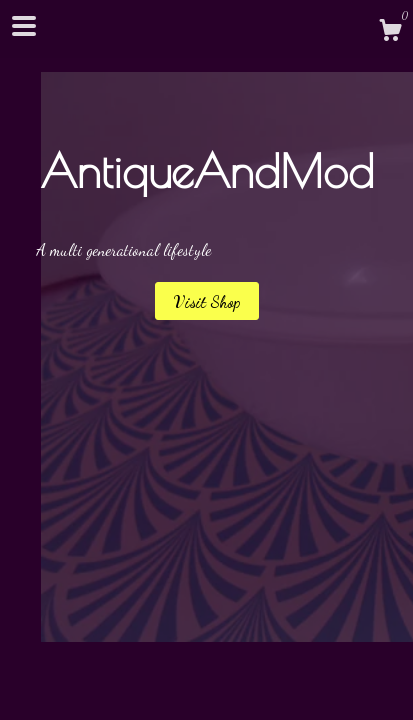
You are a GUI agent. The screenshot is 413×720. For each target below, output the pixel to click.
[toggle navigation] (24, 26)
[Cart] (390, 33)
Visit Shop (207, 301)
